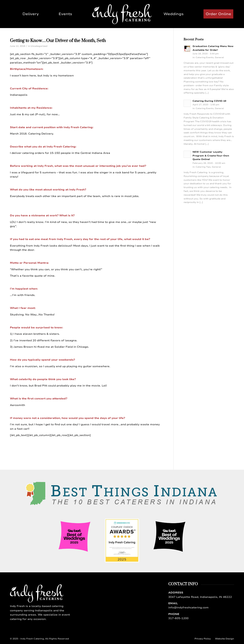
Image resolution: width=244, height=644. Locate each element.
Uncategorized (39, 46)
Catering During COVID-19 (209, 101)
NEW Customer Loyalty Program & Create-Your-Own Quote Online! (211, 156)
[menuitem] (31, 14)
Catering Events (205, 58)
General (219, 58)
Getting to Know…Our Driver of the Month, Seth (58, 41)
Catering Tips (203, 167)
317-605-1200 (178, 618)
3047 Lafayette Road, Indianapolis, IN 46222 (200, 597)
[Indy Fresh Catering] (122, 14)
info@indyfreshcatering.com (188, 608)
